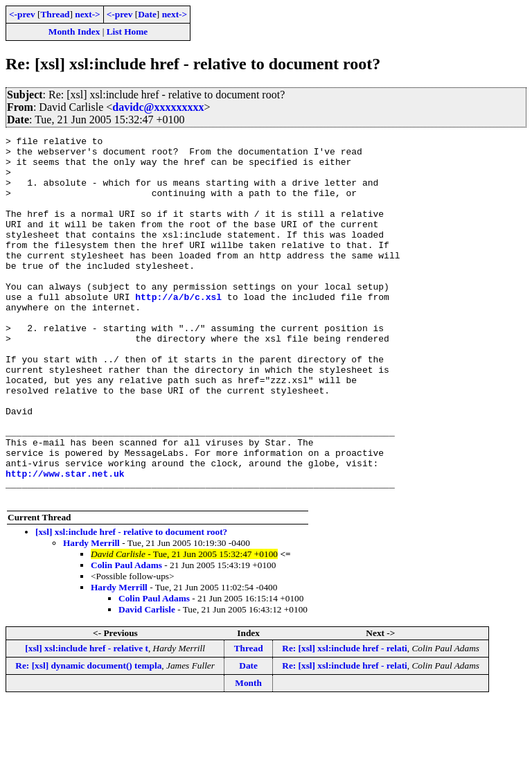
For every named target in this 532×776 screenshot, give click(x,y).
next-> (87, 14)
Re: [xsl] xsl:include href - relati (345, 721)
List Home (127, 32)
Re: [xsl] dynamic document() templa (88, 738)
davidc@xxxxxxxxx (158, 107)
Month (248, 756)
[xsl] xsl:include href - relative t (87, 721)
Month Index (74, 32)
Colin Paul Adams (126, 638)
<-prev (22, 14)
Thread (55, 14)
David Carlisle (147, 682)
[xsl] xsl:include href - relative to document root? (131, 605)
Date (147, 14)
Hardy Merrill (91, 616)
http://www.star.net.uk (65, 542)
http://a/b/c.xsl (178, 330)
